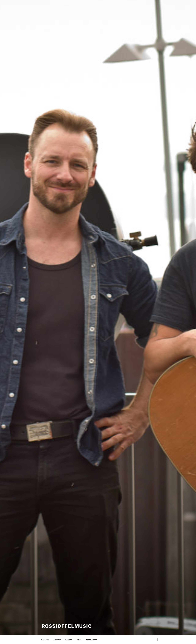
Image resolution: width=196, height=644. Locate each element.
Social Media (91, 640)
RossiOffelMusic (67, 626)
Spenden (57, 640)
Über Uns (45, 640)
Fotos (79, 640)
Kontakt (69, 640)
